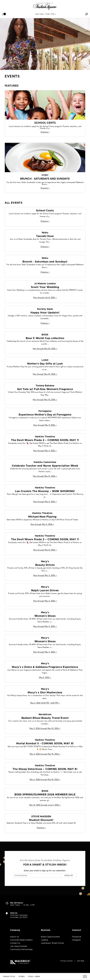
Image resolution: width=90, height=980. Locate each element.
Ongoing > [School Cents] (45, 132)
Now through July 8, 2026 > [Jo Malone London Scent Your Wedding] (45, 298)
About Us (14, 937)
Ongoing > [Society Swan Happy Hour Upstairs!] (45, 323)
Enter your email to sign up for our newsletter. (45, 871)
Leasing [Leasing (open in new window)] (44, 940)
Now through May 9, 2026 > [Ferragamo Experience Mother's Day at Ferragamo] (45, 425)
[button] (4, 14)
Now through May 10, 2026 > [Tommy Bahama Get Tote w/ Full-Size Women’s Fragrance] (45, 400)
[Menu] (85, 977)
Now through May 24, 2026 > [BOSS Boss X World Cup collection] (45, 349)
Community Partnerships (21, 949)
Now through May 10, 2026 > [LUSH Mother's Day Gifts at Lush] (45, 374)
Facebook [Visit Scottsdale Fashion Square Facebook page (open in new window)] (77, 937)
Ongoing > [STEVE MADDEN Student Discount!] (41, 828)
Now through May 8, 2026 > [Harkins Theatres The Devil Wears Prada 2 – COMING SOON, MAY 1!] (45, 550)
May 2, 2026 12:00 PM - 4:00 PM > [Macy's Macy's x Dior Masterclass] (45, 703)
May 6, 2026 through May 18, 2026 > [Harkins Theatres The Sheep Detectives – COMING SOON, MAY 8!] (45, 780)
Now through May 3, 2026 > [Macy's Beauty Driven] (45, 576)
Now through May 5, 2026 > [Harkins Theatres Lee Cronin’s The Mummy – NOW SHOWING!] (45, 502)
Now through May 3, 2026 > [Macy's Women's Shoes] (45, 627)
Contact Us (15, 943)
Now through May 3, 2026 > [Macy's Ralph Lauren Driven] (45, 601)
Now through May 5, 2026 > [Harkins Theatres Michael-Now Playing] (42, 524)
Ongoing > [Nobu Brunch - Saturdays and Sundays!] (45, 188)
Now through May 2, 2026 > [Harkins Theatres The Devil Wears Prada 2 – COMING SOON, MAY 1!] (45, 451)
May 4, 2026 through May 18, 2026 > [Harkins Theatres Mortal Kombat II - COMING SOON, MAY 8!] (45, 754)
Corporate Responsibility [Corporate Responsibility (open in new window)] (21, 940)
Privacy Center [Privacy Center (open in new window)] (67, 961)
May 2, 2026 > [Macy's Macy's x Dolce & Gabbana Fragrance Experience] (45, 678)
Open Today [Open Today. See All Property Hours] (15, 905)
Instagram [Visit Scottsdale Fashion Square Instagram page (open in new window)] (77, 940)
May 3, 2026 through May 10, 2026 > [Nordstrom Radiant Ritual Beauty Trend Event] (45, 729)
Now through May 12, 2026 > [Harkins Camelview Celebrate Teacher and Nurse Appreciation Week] (45, 476)
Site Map (81, 961)
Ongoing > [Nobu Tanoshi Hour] (45, 247)
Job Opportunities (19, 946)
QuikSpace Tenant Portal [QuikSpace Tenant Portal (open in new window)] (52, 943)
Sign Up (69, 875)
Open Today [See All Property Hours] (39, 14)
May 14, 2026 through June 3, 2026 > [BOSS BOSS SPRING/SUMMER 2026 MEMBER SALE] (45, 805)
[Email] (37, 875)
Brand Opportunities (50, 937)
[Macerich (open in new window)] (20, 962)
